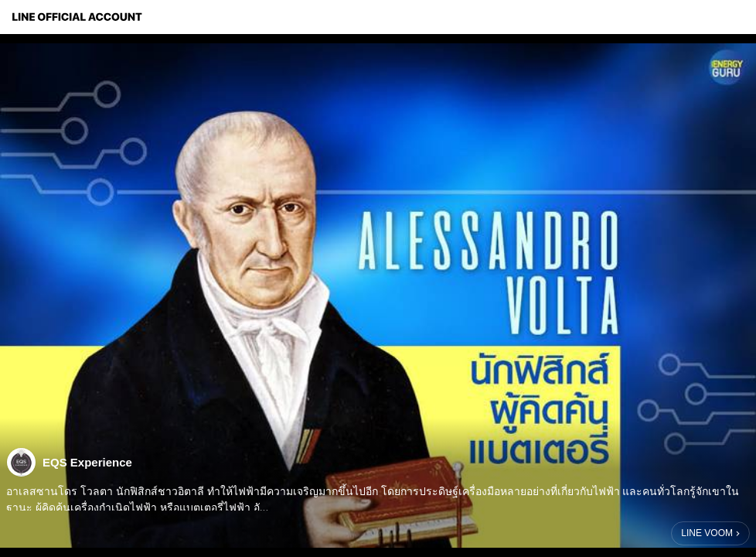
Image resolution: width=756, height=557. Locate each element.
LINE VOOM (707, 533)
